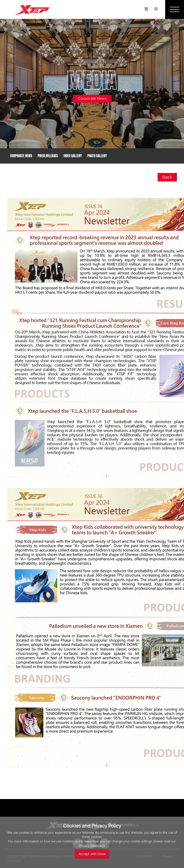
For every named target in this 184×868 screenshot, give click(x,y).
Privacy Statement (92, 846)
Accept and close (92, 854)
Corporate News (21, 156)
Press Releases (48, 156)
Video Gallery (73, 156)
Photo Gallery (97, 156)
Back (167, 177)
